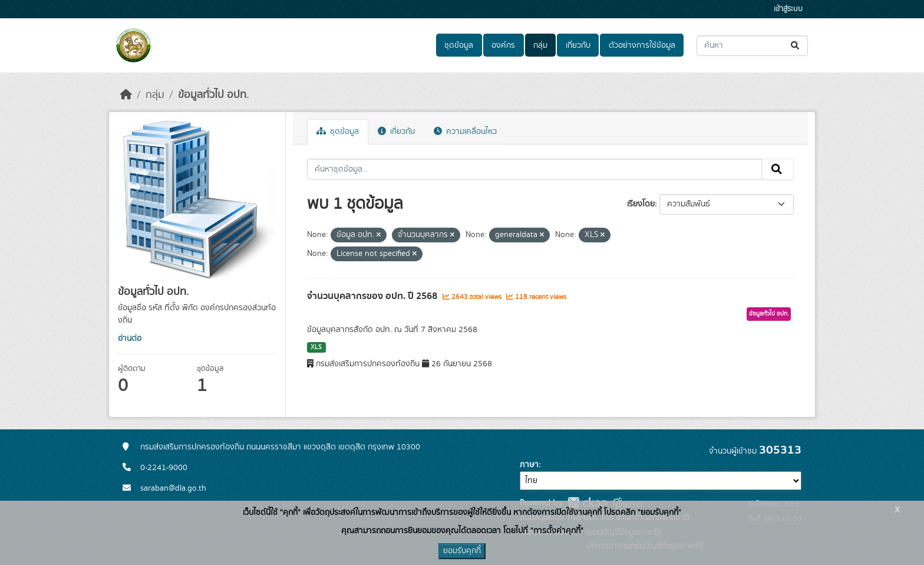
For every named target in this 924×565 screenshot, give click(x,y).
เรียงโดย (641, 204)
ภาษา (529, 465)
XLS (316, 347)
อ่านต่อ (130, 339)
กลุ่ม (540, 45)
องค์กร (503, 45)
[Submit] (796, 46)
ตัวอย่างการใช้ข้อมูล (642, 45)
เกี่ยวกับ (578, 45)
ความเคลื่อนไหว (465, 132)
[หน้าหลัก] (126, 95)
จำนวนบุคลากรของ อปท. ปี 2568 (373, 296)
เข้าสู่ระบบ (788, 9)
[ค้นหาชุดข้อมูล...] (752, 46)
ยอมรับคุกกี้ (462, 551)
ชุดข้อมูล (459, 45)
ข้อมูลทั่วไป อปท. (213, 95)
